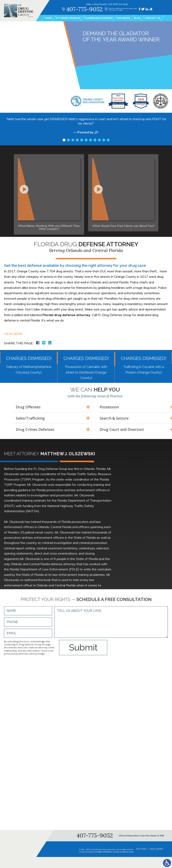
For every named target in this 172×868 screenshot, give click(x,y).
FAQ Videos (123, 18)
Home (49, 18)
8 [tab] (95, 141)
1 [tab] (64, 141)
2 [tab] (68, 141)
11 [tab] (108, 141)
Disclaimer (156, 849)
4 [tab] (77, 141)
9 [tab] (99, 141)
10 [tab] (104, 141)
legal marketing (103, 852)
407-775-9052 (84, 9)
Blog (137, 18)
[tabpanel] (86, 128)
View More (13, 334)
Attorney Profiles (68, 18)
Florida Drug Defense (99, 18)
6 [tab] (86, 141)
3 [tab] (73, 141)
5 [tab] (82, 141)
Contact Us (153, 18)
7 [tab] (91, 141)
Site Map (141, 849)
